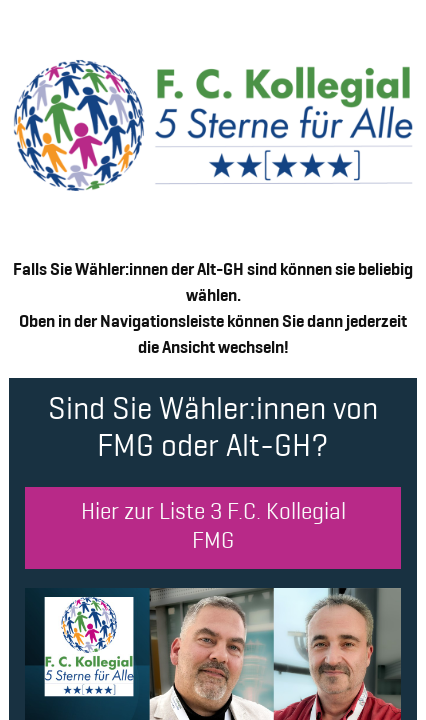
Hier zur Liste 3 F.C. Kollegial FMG (213, 528)
